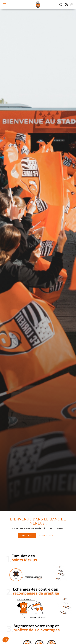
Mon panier (71, 5)
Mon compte (48, 535)
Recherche (61, 5)
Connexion (65, 5)
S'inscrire (27, 535)
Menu (4, 5)
